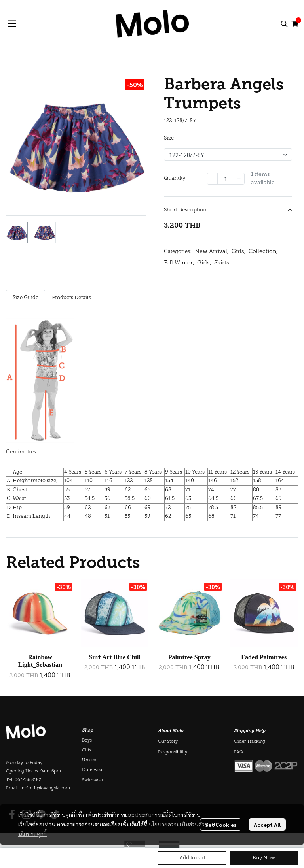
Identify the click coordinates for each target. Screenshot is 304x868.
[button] (284, 24)
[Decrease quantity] (213, 179)
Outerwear (93, 770)
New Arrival (212, 252)
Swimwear (93, 780)
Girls (238, 252)
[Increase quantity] (239, 179)
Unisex (89, 760)
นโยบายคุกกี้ (32, 834)
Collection (263, 252)
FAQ (238, 752)
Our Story (168, 742)
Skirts (222, 263)
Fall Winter (179, 263)
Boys (87, 741)
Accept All (267, 825)
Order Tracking (250, 742)
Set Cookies (221, 825)
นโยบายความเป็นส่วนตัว (177, 824)
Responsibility (173, 752)
